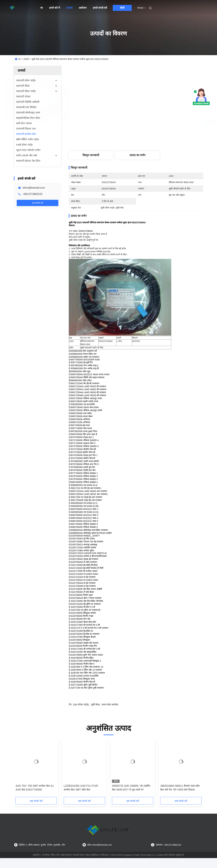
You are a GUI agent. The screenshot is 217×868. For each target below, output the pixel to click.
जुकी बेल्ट (95, 705)
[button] (21, 769)
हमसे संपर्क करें (100, 8)
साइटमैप (36, 855)
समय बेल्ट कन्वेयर (110, 705)
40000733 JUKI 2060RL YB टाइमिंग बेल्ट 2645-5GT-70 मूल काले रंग (131, 788)
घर (42, 8)
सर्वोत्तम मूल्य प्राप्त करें (153, 123)
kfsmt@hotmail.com (34, 188)
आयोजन (83, 8)
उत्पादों (69, 8)
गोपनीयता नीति (48, 855)
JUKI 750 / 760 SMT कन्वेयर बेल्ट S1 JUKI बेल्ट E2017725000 (35, 788)
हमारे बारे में (55, 8)
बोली (122, 8)
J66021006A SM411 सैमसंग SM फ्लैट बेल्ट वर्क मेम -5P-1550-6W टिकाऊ (180, 788)
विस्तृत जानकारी (91, 155)
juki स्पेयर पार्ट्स (81, 705)
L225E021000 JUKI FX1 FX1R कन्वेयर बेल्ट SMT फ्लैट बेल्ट (81, 788)
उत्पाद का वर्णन (137, 155)
